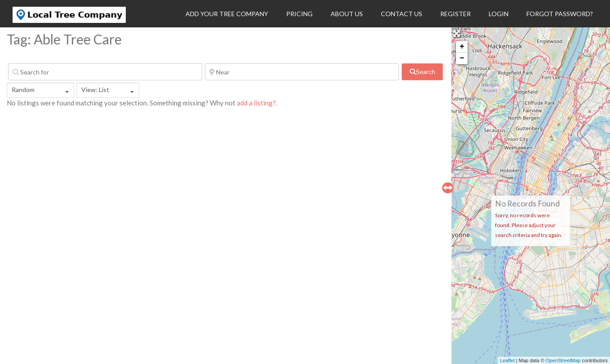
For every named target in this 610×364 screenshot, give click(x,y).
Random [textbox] (23, 90)
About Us (347, 14)
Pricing (299, 14)
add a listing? (256, 103)
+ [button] (462, 47)
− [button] (462, 58)
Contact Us (402, 14)
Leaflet (507, 360)
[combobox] (40, 90)
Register (455, 14)
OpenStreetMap (563, 360)
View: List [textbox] (95, 90)
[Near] (302, 72)
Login (499, 14)
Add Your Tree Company (227, 14)
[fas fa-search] (422, 72)
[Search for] (105, 72)
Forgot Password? (560, 14)
